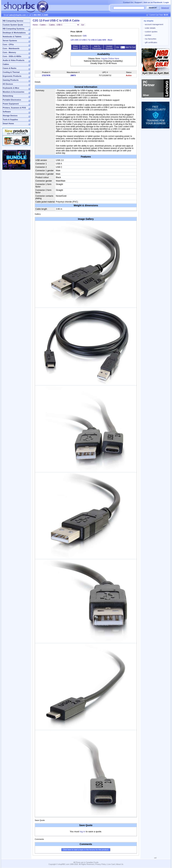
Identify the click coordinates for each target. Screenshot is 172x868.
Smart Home (8, 123)
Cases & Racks (10, 68)
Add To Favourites (97, 47)
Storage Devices (10, 116)
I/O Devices (8, 84)
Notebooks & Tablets (12, 37)
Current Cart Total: (159, 15)
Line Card (111, 864)
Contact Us (128, 2)
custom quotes (151, 32)
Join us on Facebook (153, 2)
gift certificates (150, 42)
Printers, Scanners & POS (14, 108)
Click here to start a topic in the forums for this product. (86, 850)
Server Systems (10, 41)
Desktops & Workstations (14, 33)
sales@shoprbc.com (18, 15)
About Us (120, 864)
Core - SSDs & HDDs (12, 56)
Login (166, 2)
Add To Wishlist (85, 47)
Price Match (75, 47)
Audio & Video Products (14, 60)
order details (150, 28)
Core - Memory (9, 52)
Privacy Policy (101, 864)
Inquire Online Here (110, 59)
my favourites (150, 39)
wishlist (148, 35)
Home (35, 25)
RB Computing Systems (14, 29)
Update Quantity (109, 47)
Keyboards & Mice (11, 88)
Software (7, 112)
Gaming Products (11, 80)
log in (83, 832)
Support (138, 2)
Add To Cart (130, 47)
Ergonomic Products (12, 76)
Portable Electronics (12, 100)
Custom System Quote (13, 25)
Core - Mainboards (11, 48)
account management (154, 24)
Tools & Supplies (10, 120)
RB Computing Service (13, 21)
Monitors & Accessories (14, 92)
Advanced (165, 8)
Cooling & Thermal (11, 72)
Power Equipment (11, 104)
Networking (8, 96)
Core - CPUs (8, 44)
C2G (85, 36)
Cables (6, 64)
